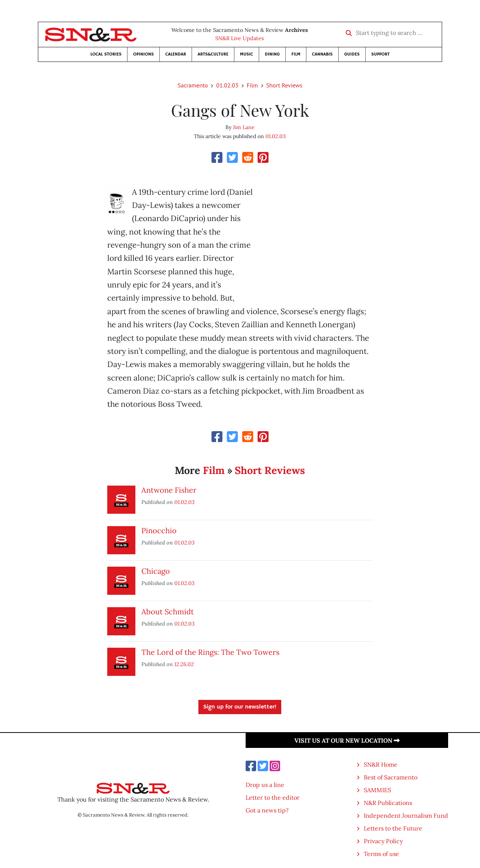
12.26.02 (184, 664)
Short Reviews (284, 85)
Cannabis (322, 54)
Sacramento (193, 85)
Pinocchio (159, 530)
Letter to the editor (273, 797)
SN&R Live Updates (240, 38)
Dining (272, 54)
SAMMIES (377, 790)
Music (247, 54)
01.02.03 (227, 85)
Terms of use (381, 854)
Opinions (143, 54)
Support (380, 54)
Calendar (176, 54)
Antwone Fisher (169, 490)
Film (296, 54)
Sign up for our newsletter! (240, 707)
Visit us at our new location (347, 740)
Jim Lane (244, 127)
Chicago (156, 571)
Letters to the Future (393, 828)
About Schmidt (168, 612)
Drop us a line (265, 785)
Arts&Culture (213, 54)
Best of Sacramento (391, 777)
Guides (352, 54)
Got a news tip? (267, 810)
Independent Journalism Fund (406, 815)
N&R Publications (388, 803)
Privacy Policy (383, 841)
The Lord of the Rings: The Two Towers (210, 652)
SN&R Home (381, 764)
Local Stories (106, 54)
